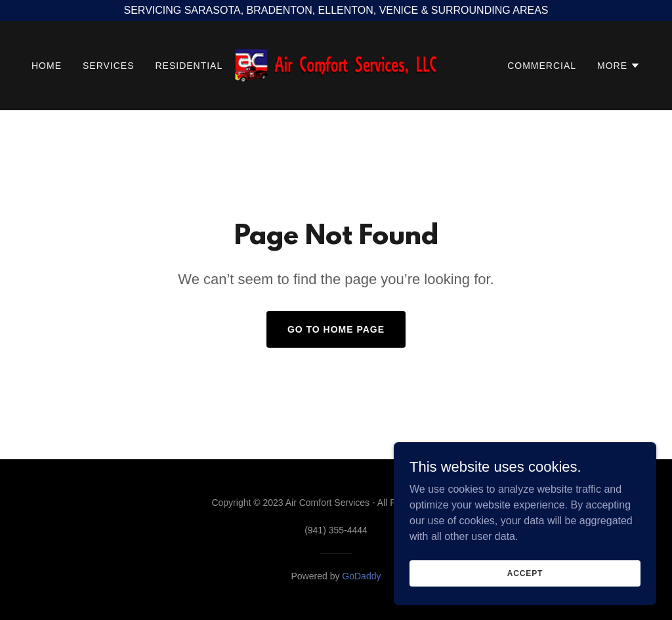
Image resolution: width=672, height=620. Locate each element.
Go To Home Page (336, 329)
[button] (619, 66)
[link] (336, 65)
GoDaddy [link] (361, 576)
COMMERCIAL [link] (542, 66)
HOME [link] (47, 66)
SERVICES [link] (109, 66)
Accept (525, 600)
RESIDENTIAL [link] (189, 66)
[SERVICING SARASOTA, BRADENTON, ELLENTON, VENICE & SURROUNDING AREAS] (336, 10)
